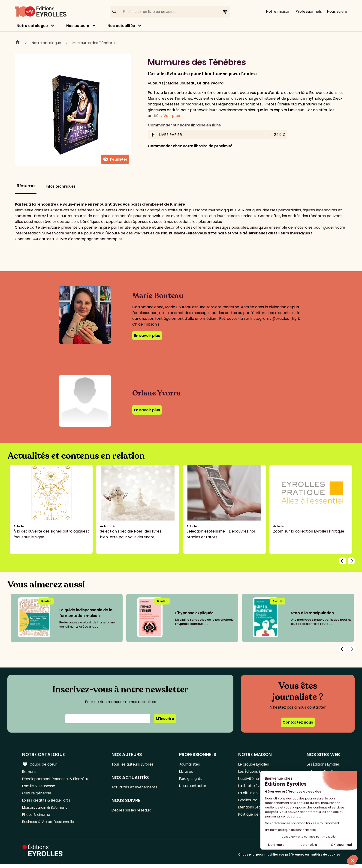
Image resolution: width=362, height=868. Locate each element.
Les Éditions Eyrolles (322, 764)
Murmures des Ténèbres (94, 43)
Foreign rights (193, 780)
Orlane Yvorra (210, 83)
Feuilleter (115, 159)
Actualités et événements (137, 788)
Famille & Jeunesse (39, 787)
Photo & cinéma (37, 818)
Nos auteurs (78, 26)
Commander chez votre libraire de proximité (190, 146)
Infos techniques (61, 186)
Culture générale (38, 795)
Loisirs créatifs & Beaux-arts (47, 802)
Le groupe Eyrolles (253, 764)
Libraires (188, 772)
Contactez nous (298, 722)
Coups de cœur (40, 764)
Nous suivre (337, 11)
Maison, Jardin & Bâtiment (46, 810)
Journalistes (191, 764)
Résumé (26, 186)
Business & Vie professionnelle (49, 825)
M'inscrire (165, 719)
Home (18, 43)
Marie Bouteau (182, 83)
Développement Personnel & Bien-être (58, 780)
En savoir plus (147, 336)
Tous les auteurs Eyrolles (135, 764)
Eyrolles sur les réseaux (134, 811)
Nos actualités (121, 26)
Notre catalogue (32, 26)
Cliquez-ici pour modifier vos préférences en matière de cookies (289, 858)
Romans (30, 772)
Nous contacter (194, 787)
